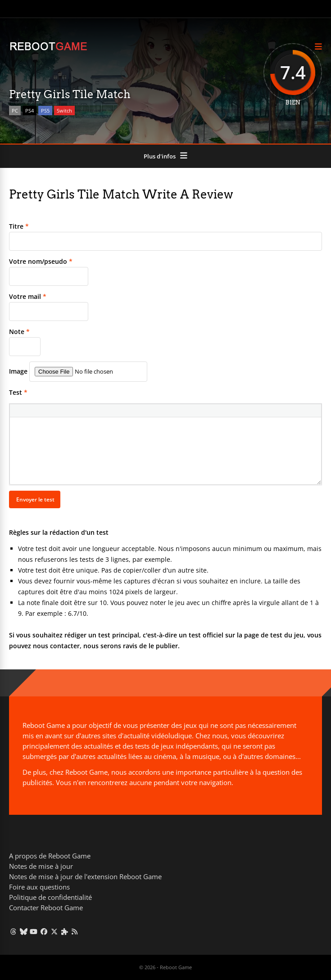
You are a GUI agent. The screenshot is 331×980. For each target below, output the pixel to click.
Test (18, 392)
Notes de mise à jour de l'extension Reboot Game (85, 876)
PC (15, 111)
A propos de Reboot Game (50, 856)
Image (18, 371)
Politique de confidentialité (50, 897)
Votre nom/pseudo (41, 261)
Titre (19, 226)
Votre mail (28, 296)
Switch (64, 111)
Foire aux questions (39, 887)
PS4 (29, 111)
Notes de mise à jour (41, 866)
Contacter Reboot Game (46, 908)
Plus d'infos (160, 156)
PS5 (45, 111)
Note (19, 332)
